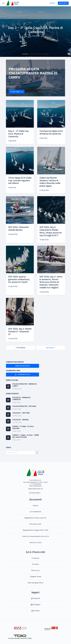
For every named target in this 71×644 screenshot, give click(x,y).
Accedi (52, 3)
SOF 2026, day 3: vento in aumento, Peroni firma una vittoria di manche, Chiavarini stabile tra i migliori (51, 282)
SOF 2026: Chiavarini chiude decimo (18, 228)
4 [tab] (46, 54)
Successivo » (51, 348)
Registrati (63, 3)
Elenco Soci (35, 570)
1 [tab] (25, 54)
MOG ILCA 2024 (36, 542)
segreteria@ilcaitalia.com (35, 489)
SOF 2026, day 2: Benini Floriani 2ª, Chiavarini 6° (20, 331)
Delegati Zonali (35, 576)
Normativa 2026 (35, 524)
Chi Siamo (35, 564)
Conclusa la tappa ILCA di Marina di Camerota (51, 132)
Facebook (36, 598)
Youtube (35, 611)
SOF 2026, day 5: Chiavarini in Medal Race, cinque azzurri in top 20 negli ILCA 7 (51, 231)
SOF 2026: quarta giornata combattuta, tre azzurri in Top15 (19, 279)
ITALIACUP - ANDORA (20, 420)
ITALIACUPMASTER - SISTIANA (24, 406)
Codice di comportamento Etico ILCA (35, 536)
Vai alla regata (17, 92)
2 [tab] (32, 54)
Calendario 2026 (22, 374)
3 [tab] (39, 54)
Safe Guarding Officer (35, 583)
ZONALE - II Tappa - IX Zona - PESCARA (23, 427)
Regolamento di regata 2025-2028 (35, 530)
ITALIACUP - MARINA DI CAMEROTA (21, 399)
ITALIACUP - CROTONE (21, 413)
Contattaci (35, 558)
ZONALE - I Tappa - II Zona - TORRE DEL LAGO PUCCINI (26, 436)
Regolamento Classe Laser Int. (36, 518)
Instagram (35, 604)
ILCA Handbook (35, 512)
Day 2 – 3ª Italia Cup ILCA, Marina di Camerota (18, 134)
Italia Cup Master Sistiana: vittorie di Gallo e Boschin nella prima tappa (50, 182)
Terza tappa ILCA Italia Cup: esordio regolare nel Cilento (20, 180)
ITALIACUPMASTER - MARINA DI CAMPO (25, 385)
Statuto (35, 505)
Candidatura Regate (23, 366)
